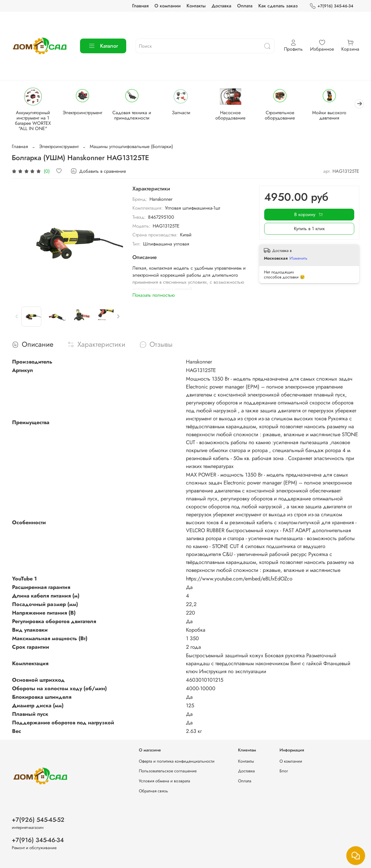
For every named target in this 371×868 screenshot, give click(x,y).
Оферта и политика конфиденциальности (177, 761)
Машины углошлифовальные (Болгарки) (131, 147)
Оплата (245, 6)
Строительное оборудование (287, 116)
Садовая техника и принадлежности (135, 116)
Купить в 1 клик (309, 229)
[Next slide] (118, 317)
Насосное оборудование (236, 116)
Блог (284, 771)
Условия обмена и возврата (164, 781)
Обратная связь (153, 791)
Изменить (298, 259)
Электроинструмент (84, 113)
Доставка (221, 6)
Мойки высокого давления (337, 116)
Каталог (103, 46)
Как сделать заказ (278, 6)
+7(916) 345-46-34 (331, 6)
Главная (140, 6)
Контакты (196, 6)
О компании (168, 6)
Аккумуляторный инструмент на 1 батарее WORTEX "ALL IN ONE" (34, 121)
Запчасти (185, 113)
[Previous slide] (17, 317)
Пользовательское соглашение (168, 771)
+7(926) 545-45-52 (38, 820)
